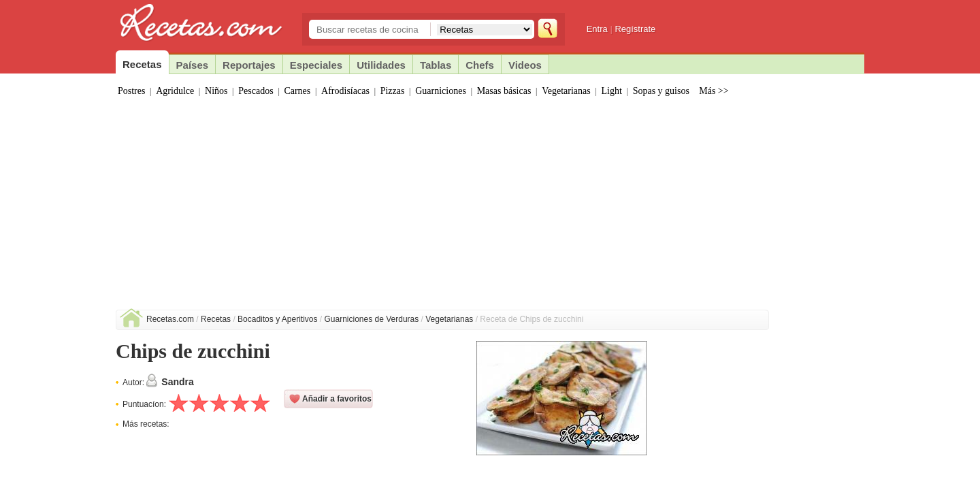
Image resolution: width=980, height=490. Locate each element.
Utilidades (381, 65)
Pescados (256, 91)
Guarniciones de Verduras (372, 319)
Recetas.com (170, 319)
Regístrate (635, 29)
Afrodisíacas (345, 91)
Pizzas (393, 91)
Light (612, 91)
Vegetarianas (566, 91)
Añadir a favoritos (337, 399)
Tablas (436, 65)
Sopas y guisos (661, 91)
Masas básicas (504, 91)
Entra (597, 29)
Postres (131, 91)
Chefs (480, 65)
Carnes (297, 91)
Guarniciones (441, 91)
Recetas (216, 319)
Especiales (316, 65)
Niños (216, 91)
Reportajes (249, 65)
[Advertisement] (490, 208)
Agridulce (175, 91)
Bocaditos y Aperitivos (277, 319)
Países (193, 65)
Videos (525, 65)
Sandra (177, 382)
